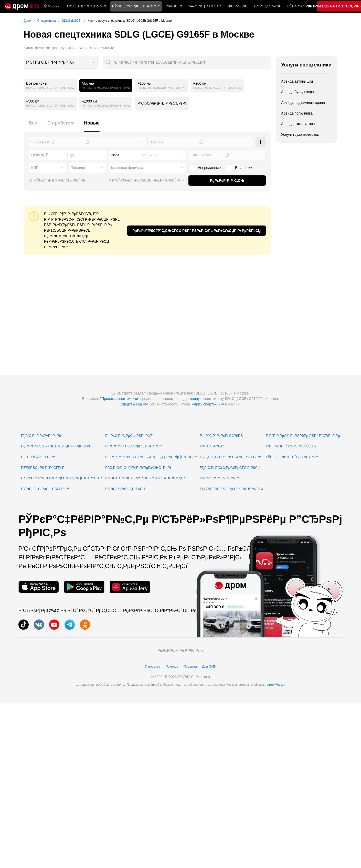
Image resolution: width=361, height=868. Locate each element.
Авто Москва (276, 685)
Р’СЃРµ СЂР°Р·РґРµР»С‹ (50, 62)
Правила (190, 666)
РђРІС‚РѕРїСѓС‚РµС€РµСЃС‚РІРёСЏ (230, 468)
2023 (115, 155)
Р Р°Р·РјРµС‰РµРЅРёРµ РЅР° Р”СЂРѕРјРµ (303, 436)
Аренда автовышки (297, 81)
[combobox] (61, 62)
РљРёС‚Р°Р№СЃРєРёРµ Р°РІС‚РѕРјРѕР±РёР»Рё (62, 478)
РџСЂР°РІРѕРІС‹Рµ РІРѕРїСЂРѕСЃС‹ (232, 489)
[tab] (33, 126)
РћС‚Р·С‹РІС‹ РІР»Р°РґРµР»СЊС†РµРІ (138, 468)
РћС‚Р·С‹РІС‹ (238, 6)
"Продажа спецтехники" (120, 399)
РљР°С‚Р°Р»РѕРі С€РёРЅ (221, 436)
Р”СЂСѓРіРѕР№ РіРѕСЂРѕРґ (162, 103)
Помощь (172, 666)
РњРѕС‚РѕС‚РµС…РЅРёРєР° (129, 436)
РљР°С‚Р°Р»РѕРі (268, 6)
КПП (35, 168)
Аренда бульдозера (298, 92)
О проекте (152, 666)
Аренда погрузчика (297, 113)
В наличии (244, 168)
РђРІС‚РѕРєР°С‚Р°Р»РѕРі (126, 489)
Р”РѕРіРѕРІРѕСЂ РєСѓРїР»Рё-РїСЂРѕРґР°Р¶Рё (145, 478)
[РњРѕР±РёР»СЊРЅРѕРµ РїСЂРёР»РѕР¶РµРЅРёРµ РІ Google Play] (84, 587)
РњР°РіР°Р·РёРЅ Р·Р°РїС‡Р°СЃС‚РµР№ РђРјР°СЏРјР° (151, 457)
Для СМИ (209, 666)
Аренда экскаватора (298, 124)
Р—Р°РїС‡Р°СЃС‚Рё (205, 6)
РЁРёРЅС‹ (296, 6)
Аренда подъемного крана (303, 103)
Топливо (78, 168)
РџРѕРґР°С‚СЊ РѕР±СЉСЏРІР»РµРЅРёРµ (57, 446)
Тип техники (201, 155)
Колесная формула (127, 168)
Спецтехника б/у (134, 404)
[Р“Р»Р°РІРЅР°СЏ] (22, 6)
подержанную (191, 399)
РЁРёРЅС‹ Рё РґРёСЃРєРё (44, 468)
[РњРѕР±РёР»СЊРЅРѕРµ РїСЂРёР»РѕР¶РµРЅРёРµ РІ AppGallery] (130, 587)
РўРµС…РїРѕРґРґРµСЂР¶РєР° (292, 457)
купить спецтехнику (208, 404)
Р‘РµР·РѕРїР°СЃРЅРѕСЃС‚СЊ (291, 446)
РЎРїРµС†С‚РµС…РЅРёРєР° (45, 489)
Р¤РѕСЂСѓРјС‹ (213, 446)
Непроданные (209, 168)
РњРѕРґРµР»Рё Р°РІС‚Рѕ (180, 650)
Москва (52, 6)
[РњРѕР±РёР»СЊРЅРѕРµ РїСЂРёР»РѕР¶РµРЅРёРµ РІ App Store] (39, 587)
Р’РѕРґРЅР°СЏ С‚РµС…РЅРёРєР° (134, 446)
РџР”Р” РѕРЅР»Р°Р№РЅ (220, 478)
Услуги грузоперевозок (300, 134)
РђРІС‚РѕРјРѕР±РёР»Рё (87, 6)
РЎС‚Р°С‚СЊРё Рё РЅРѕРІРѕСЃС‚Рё (231, 457)
